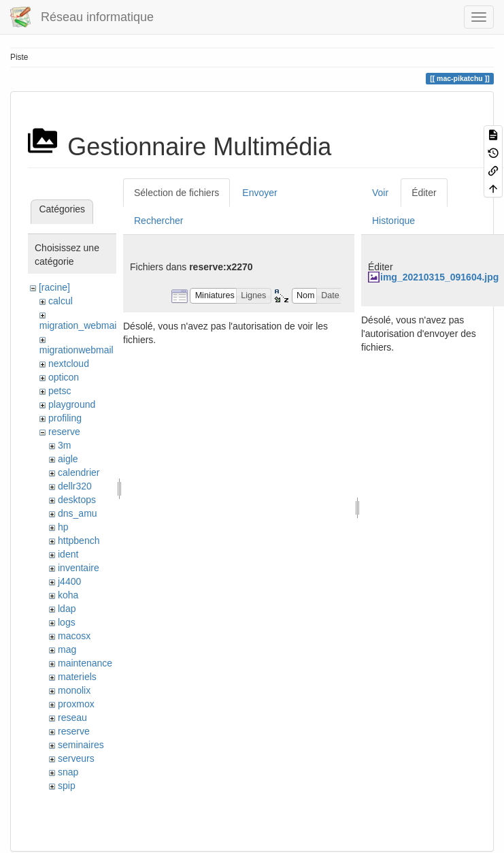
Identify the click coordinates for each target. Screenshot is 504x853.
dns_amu (78, 513)
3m (64, 445)
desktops (77, 500)
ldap (67, 609)
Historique (393, 221)
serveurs (76, 758)
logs (67, 622)
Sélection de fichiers (177, 193)
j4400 (69, 581)
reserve (64, 432)
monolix (74, 690)
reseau (72, 718)
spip (67, 786)
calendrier (79, 472)
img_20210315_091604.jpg (439, 277)
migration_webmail (79, 325)
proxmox (76, 704)
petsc (60, 391)
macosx (74, 636)
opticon (64, 377)
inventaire (79, 568)
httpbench (79, 541)
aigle (68, 459)
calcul (61, 301)
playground (72, 404)
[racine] (54, 287)
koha (68, 595)
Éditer (424, 193)
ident (68, 554)
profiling (65, 418)
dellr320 (75, 486)
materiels (77, 677)
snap (68, 772)
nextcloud (69, 364)
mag (67, 649)
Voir (380, 193)
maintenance (85, 663)
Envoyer (259, 193)
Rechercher (158, 221)
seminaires (81, 745)
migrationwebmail (77, 350)
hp (63, 527)
